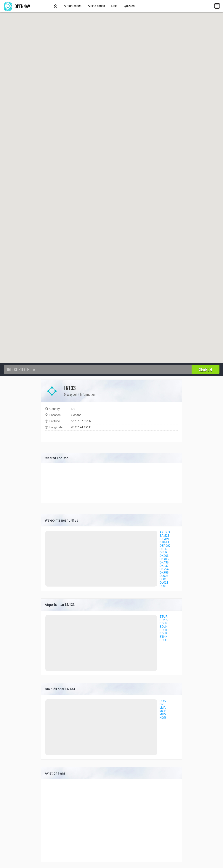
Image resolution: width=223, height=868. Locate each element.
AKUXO (165, 532)
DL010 (164, 579)
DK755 (164, 572)
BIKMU (164, 542)
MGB (163, 711)
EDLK (163, 630)
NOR (163, 718)
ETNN (164, 637)
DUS (163, 701)
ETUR (164, 617)
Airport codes (73, 6)
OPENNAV (17, 6)
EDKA (164, 620)
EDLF (163, 623)
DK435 (164, 562)
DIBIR (164, 549)
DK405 (164, 559)
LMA (163, 708)
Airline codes (96, 6)
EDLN (164, 627)
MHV (163, 714)
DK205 (164, 556)
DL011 (164, 583)
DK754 (164, 569)
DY (162, 704)
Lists (114, 6)
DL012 (164, 586)
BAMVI (164, 539)
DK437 (164, 566)
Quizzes (129, 6)
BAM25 (164, 536)
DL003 (164, 576)
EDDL (164, 640)
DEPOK (165, 546)
